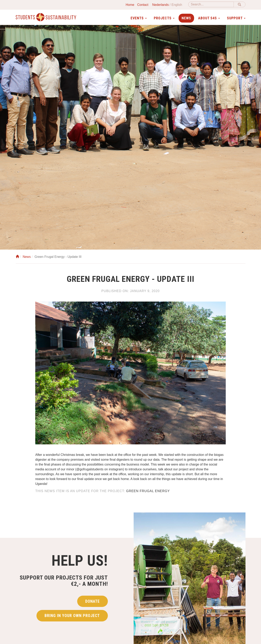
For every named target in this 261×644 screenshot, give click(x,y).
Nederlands (160, 5)
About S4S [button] (209, 18)
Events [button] (139, 18)
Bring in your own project (72, 616)
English (177, 5)
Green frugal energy (148, 491)
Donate (93, 601)
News (186, 18)
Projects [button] (164, 18)
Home (130, 5)
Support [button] (236, 18)
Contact (143, 5)
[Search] (211, 4)
